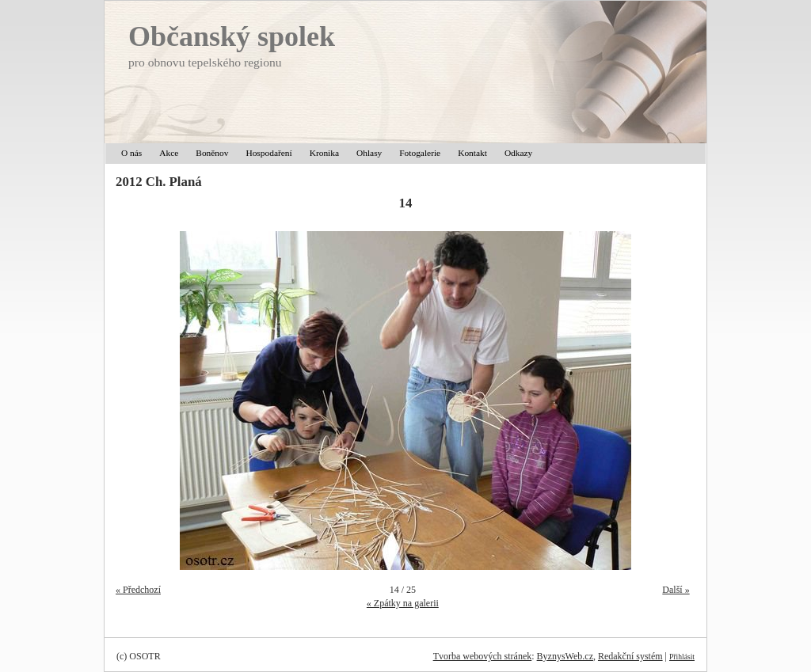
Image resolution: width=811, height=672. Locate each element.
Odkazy (518, 153)
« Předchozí (138, 590)
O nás (131, 153)
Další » (676, 590)
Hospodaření (268, 153)
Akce (169, 153)
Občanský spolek (232, 36)
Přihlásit (682, 657)
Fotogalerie (420, 153)
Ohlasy (369, 153)
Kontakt (472, 153)
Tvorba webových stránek (483, 656)
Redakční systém (630, 656)
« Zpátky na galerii (403, 603)
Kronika (324, 153)
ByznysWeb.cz (565, 656)
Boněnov (212, 153)
